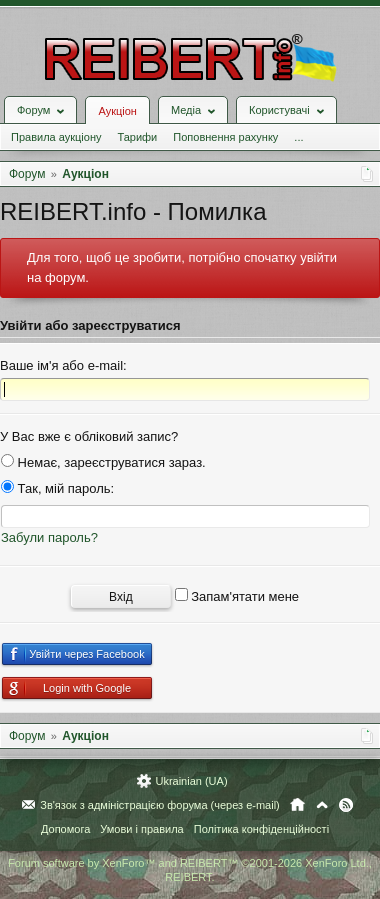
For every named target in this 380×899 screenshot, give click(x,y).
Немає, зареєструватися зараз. (103, 462)
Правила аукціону (56, 137)
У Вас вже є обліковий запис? (89, 436)
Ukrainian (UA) (191, 781)
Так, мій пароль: (57, 488)
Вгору (322, 805)
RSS (346, 805)
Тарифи (137, 137)
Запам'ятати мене (237, 596)
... (298, 137)
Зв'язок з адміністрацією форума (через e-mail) (160, 805)
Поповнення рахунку (225, 137)
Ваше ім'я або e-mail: (63, 365)
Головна (297, 805)
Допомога (65, 829)
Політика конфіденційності (261, 829)
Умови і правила (141, 829)
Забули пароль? (49, 537)
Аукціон (117, 111)
